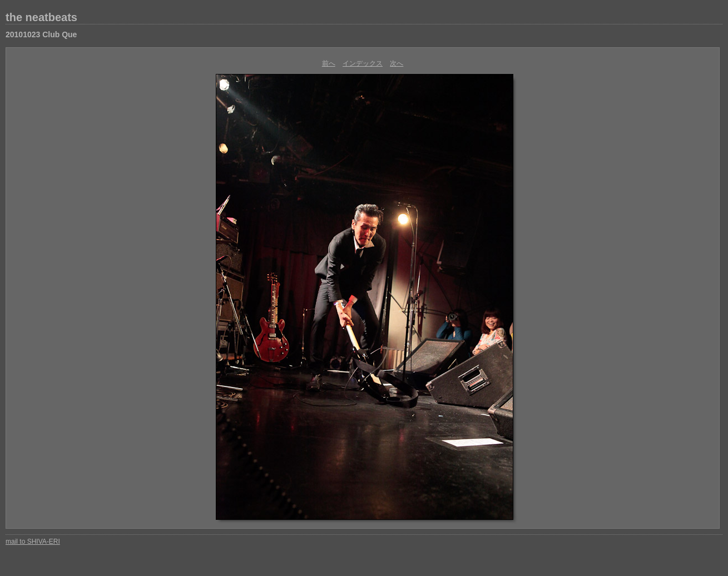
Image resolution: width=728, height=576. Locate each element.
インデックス (363, 63)
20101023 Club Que (41, 34)
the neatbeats (41, 17)
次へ (397, 63)
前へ (329, 63)
